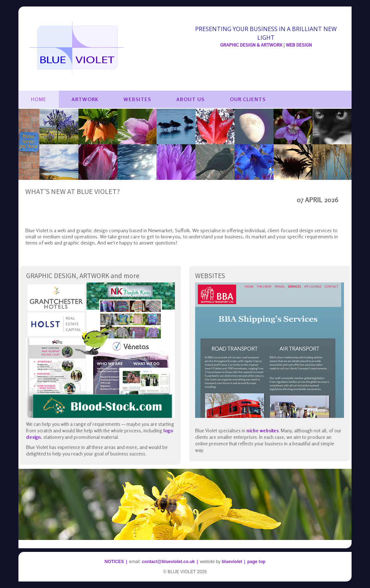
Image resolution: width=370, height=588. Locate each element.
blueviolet (232, 562)
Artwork (85, 99)
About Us (190, 99)
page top (256, 562)
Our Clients (248, 99)
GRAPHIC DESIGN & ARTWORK (251, 45)
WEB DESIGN (299, 45)
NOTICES (114, 562)
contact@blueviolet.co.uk (168, 562)
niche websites (263, 431)
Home (39, 99)
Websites (137, 99)
